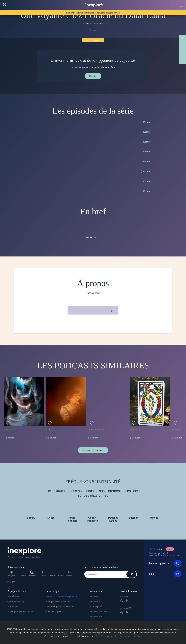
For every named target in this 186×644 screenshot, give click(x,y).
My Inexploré (96, 606)
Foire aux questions (165, 563)
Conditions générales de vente (59, 606)
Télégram (22, 576)
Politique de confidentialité (58, 601)
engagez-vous (112, 13)
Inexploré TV (96, 601)
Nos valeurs (13, 606)
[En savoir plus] (109, 636)
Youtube (32, 574)
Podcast (69, 574)
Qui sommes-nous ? (17, 601)
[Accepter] (125, 636)
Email (165, 574)
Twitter (52, 576)
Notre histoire (14, 596)
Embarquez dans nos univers (21, 611)
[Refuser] (138, 636)
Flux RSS (11, 582)
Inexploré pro (96, 617)
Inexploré (94, 596)
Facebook (42, 574)
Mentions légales (54, 611)
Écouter (93, 76)
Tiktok (61, 576)
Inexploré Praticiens (99, 611)
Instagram (11, 574)
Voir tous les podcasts (93, 450)
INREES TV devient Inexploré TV (62, 596)
